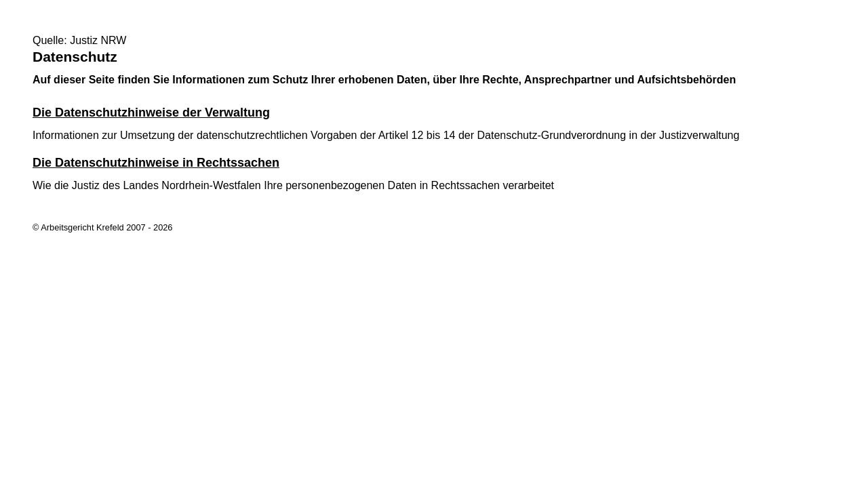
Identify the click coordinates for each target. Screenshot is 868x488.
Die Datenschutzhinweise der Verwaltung (151, 113)
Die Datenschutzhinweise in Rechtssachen (156, 163)
